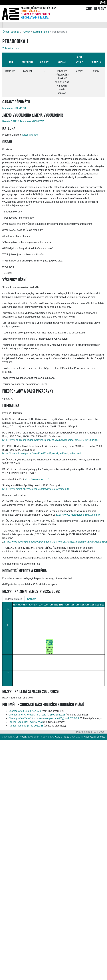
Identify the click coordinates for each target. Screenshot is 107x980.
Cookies (101, 737)
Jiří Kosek (21, 737)
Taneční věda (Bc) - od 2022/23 (26, 722)
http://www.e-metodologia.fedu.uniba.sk (78, 515)
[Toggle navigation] (7, 25)
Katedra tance (41, 32)
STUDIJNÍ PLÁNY (96, 9)
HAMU (26, 32)
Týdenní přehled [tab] (13, 599)
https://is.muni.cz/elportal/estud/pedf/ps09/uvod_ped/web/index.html (42, 453)
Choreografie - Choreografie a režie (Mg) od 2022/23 (37, 715)
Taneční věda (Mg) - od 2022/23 (26, 726)
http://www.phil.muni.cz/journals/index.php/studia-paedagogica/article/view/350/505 (50, 440)
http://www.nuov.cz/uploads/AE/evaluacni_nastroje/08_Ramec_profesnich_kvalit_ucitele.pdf (56, 542)
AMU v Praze (62, 737)
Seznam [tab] (32, 599)
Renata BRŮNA (11, 121)
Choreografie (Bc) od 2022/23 (25, 711)
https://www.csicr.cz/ (37, 479)
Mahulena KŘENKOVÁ (14, 108)
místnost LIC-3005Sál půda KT (49, 643)
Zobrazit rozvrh (11, 48)
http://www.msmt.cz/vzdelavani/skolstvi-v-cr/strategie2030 (35, 489)
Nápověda (89, 737)
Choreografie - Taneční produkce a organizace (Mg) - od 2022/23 (44, 718)
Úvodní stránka (11, 32)
